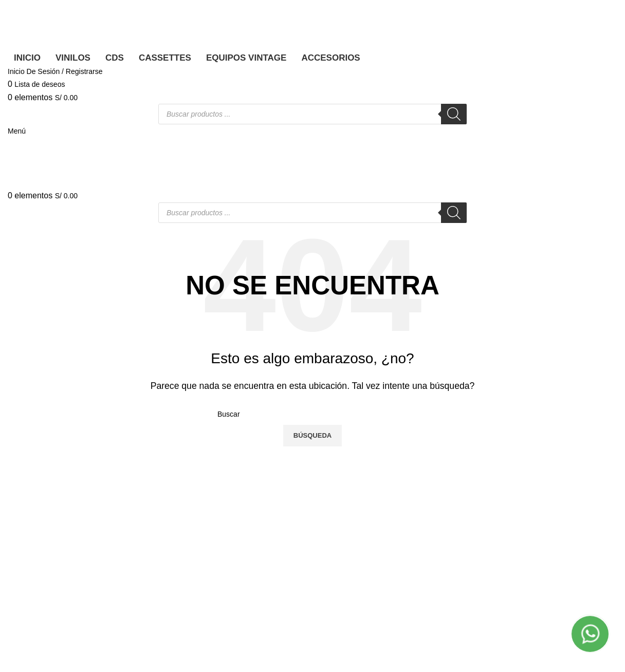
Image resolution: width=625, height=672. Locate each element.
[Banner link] (312, 336)
